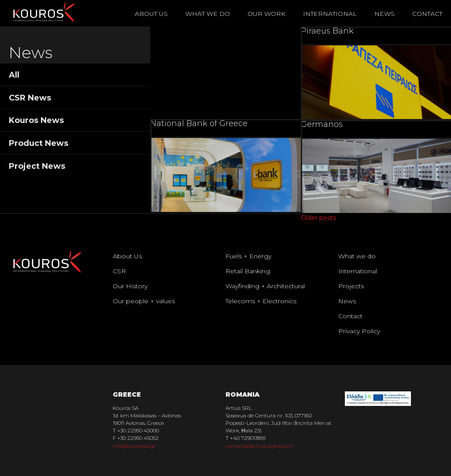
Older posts (318, 218)
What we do (357, 256)
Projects (351, 286)
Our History (130, 286)
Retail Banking (248, 271)
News (384, 14)
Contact (427, 14)
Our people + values (144, 301)
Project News (37, 166)
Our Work (266, 14)
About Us (151, 14)
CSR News (30, 98)
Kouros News (36, 120)
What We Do (208, 14)
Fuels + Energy (248, 256)
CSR (119, 271)
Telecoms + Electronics (261, 301)
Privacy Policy (359, 331)
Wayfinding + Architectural (265, 286)
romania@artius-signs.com (260, 446)
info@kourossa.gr (135, 446)
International (330, 14)
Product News (39, 143)
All (14, 75)
